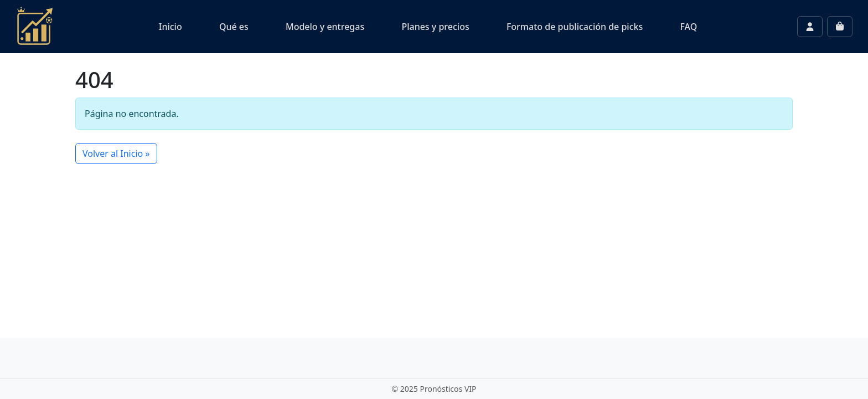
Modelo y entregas (325, 27)
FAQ (688, 27)
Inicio (170, 27)
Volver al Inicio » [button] (116, 154)
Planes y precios (435, 27)
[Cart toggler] (840, 27)
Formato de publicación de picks (575, 27)
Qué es (234, 27)
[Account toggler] (810, 27)
